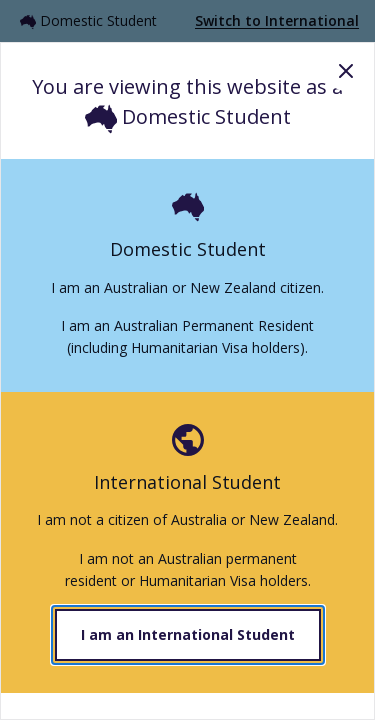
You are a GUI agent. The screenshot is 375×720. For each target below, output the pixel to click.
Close (346, 71)
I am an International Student (188, 634)
